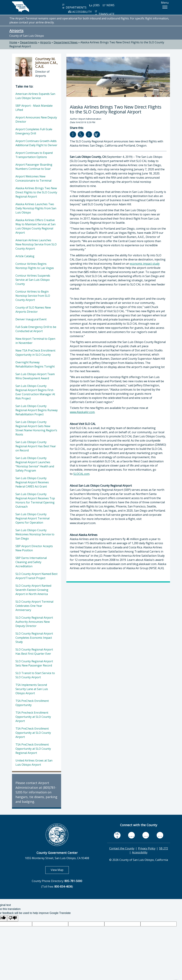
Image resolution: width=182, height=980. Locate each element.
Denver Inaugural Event (31, 319)
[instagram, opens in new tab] (160, 835)
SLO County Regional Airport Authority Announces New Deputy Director (34, 622)
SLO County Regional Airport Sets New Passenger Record (34, 663)
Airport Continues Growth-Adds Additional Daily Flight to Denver (36, 143)
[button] (165, 7)
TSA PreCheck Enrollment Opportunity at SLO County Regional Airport (33, 749)
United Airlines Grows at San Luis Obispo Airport (34, 763)
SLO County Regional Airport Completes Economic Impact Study (34, 638)
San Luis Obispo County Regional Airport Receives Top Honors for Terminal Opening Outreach (35, 500)
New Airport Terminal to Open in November (35, 341)
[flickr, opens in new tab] (146, 835)
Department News (66, 42)
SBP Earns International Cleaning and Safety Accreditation (31, 562)
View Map (60, 870)
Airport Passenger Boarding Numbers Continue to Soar (34, 167)
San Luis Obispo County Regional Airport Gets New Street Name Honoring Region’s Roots (36, 428)
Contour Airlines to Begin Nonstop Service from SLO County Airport (33, 296)
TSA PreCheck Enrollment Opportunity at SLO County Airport (33, 733)
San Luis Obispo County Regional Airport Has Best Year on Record (36, 446)
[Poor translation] (13, 918)
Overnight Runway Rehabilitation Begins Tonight (35, 364)
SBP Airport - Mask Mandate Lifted (34, 108)
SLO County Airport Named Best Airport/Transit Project (36, 576)
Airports (16, 31)
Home (13, 42)
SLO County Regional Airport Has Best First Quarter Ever (34, 652)
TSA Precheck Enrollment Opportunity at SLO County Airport (33, 717)
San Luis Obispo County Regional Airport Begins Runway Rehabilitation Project (37, 410)
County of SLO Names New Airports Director (33, 310)
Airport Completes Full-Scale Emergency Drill (34, 131)
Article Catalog (25, 256)
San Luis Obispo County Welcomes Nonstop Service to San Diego (35, 534)
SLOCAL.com (81, 474)
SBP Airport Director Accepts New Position (34, 548)
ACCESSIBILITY (80, 12)
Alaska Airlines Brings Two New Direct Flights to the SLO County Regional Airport (36, 192)
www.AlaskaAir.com (82, 412)
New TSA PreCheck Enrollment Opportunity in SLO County (35, 353)
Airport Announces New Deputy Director (36, 119)
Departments (29, 42)
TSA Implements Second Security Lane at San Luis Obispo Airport (32, 689)
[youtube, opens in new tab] (132, 835)
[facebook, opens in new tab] (117, 835)
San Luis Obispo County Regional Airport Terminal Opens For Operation (32, 518)
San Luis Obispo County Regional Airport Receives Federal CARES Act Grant (32, 482)
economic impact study (145, 264)
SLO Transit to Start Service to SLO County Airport (35, 675)
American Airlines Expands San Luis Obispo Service (35, 96)
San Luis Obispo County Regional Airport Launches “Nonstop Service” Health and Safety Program (35, 464)
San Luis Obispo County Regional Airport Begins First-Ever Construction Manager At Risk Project (35, 392)
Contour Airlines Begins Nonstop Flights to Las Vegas (35, 266)
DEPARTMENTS (74, 6)
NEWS (108, 5)
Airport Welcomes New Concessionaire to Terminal (33, 178)
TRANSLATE (104, 13)
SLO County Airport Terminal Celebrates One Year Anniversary (34, 606)
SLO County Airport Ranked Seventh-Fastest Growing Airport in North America (33, 590)
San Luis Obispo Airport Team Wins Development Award (35, 376)
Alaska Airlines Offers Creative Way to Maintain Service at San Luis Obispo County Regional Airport (36, 226)
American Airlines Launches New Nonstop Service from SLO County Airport (36, 244)
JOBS (94, 5)
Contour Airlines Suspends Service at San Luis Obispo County (33, 280)
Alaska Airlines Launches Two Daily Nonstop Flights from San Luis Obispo (36, 208)
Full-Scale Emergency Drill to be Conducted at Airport (36, 329)
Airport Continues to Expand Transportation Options (34, 155)
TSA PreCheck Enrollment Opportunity (32, 703)
